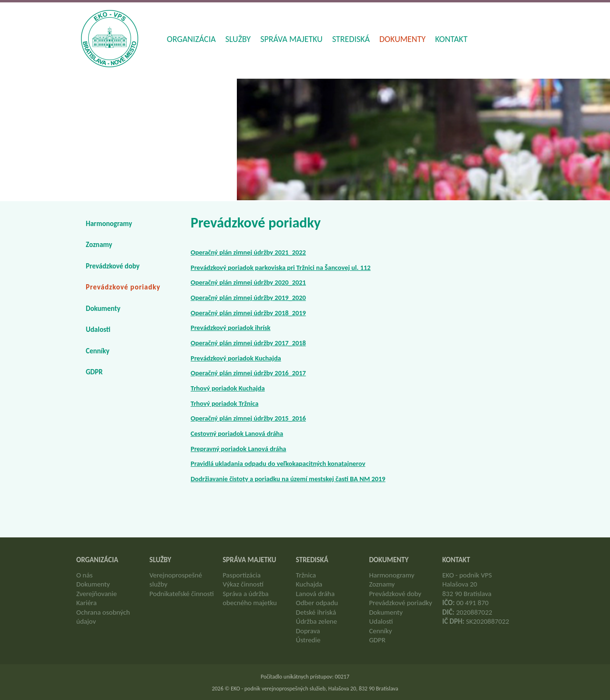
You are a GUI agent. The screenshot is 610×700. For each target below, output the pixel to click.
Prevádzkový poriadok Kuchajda (236, 358)
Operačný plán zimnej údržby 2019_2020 (248, 298)
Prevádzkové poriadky (123, 287)
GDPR (94, 372)
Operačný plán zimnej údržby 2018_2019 (248, 313)
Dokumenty (402, 39)
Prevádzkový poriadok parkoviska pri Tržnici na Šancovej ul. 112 (281, 268)
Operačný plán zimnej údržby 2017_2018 (248, 343)
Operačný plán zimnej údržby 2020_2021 (248, 282)
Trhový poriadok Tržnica (224, 403)
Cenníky (98, 351)
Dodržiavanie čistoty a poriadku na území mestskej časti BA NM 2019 (288, 479)
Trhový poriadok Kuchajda (228, 388)
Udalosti (98, 329)
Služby (238, 39)
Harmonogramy (109, 224)
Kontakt (451, 39)
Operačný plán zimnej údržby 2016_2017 (248, 373)
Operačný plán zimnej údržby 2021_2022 (248, 252)
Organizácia (191, 39)
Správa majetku (291, 39)
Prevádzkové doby (113, 266)
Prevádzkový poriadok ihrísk (231, 328)
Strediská (351, 39)
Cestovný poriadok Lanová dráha (237, 433)
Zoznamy (99, 245)
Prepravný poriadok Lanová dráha (238, 449)
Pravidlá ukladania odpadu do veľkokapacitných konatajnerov (278, 463)
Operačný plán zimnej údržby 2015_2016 (248, 418)
